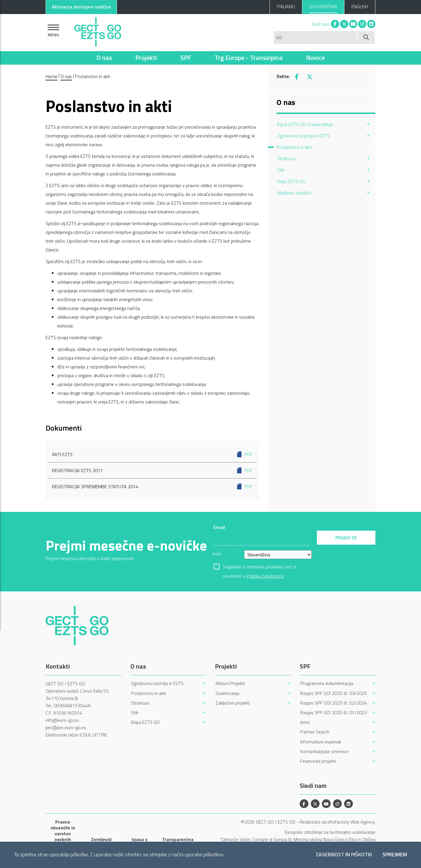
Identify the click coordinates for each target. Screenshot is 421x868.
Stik (135, 713)
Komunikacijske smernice (324, 751)
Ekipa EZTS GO (145, 722)
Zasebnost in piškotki (344, 855)
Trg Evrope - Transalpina (249, 58)
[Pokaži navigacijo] (53, 31)
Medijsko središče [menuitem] (294, 193)
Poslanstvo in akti (149, 693)
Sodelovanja (227, 693)
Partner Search (315, 732)
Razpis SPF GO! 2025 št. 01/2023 (334, 713)
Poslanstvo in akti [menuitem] (294, 147)
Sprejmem (395, 855)
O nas (104, 58)
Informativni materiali (321, 742)
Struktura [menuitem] (286, 158)
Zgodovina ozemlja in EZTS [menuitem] (303, 136)
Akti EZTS (152, 454)
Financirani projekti (318, 761)
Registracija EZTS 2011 (152, 470)
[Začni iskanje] (366, 37)
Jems (305, 722)
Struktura (140, 703)
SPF (186, 58)
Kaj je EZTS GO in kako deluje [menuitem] (305, 124)
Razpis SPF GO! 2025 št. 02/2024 (334, 703)
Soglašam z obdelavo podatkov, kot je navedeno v (260, 567)
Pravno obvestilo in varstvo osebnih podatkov (63, 834)
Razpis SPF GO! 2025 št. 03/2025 (334, 693)
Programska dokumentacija (327, 683)
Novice (315, 58)
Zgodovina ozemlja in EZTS (157, 683)
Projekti (146, 58)
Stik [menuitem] (281, 170)
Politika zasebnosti (265, 576)
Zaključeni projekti (233, 703)
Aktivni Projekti (230, 683)
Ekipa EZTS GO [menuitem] (291, 181)
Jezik (217, 554)
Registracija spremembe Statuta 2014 (152, 486)
